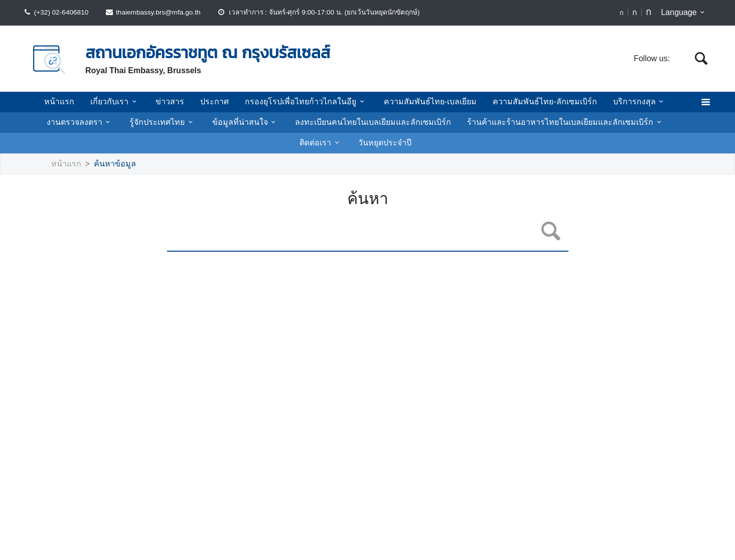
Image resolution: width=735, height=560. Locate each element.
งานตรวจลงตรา (72, 122)
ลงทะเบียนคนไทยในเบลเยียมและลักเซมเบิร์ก (347, 122)
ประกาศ (221, 102)
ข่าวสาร (180, 102)
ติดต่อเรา (650, 122)
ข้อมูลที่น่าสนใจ (228, 122)
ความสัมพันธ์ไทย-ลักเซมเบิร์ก (533, 102)
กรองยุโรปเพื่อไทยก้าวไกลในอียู (307, 102)
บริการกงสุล (624, 102)
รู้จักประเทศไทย (151, 122)
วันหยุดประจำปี (355, 143)
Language (685, 13)
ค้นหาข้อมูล (109, 164)
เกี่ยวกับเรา (128, 102)
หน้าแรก (74, 102)
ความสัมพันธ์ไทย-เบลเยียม (424, 102)
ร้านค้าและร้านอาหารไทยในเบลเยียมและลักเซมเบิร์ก (525, 122)
